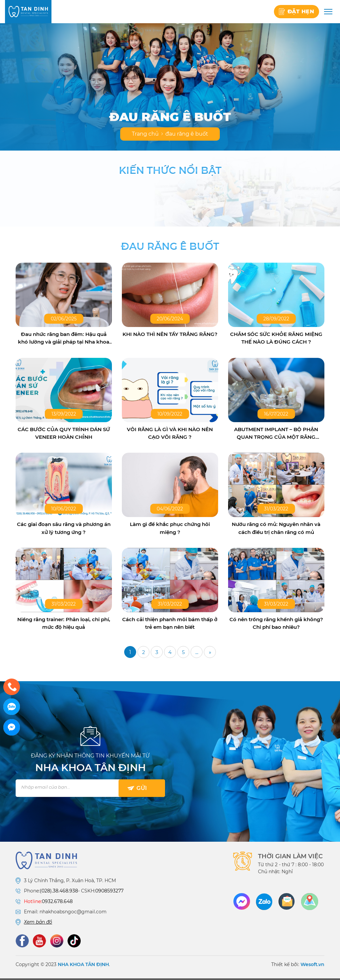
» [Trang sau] (210, 654)
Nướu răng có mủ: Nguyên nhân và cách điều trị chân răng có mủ (276, 529)
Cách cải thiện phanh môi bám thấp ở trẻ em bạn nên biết (170, 625)
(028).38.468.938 (59, 893)
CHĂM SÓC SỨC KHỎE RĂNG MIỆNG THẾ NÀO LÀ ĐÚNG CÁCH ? (276, 338)
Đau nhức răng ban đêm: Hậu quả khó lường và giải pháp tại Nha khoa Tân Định (64, 339)
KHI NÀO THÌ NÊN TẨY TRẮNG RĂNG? (170, 338)
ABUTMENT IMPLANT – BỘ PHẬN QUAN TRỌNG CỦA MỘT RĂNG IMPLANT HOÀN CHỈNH (276, 434)
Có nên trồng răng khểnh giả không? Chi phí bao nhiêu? (276, 625)
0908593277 (109, 893)
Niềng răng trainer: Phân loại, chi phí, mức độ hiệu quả (64, 625)
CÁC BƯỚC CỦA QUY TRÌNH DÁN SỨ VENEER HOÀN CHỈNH (64, 434)
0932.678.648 (57, 903)
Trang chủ (145, 134)
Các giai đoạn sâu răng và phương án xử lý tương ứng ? (64, 529)
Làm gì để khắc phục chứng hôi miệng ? (170, 529)
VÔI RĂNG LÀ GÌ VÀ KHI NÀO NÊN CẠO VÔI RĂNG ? (170, 434)
